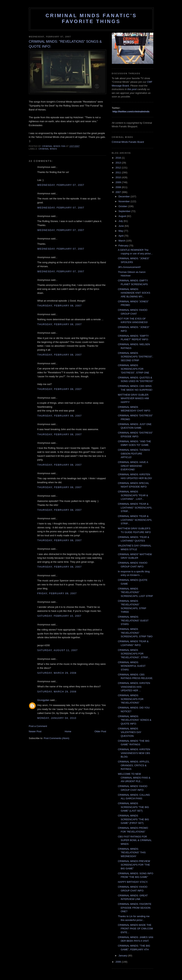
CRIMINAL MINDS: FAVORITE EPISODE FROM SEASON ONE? (135, 908)
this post (132, 89)
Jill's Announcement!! (129, 267)
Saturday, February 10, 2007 (59, 616)
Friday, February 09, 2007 (57, 593)
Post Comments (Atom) (56, 738)
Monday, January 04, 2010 (57, 718)
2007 (119, 192)
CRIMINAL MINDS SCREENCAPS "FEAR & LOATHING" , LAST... (133, 495)
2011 (119, 172)
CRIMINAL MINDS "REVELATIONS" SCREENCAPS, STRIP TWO (135, 633)
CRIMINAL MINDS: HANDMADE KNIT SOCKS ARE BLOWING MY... (134, 293)
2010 (119, 177)
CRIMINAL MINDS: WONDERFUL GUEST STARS (132, 666)
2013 (119, 163)
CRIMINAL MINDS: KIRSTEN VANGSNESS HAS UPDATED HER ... (134, 687)
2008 (119, 187)
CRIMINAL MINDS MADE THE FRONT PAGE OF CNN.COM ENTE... (135, 929)
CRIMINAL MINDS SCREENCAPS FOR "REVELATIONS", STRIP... (134, 654)
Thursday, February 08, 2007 (60, 306)
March (122, 241)
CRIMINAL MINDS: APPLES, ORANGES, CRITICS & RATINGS (134, 765)
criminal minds (48, 149)
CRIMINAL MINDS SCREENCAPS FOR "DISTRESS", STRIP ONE (134, 369)
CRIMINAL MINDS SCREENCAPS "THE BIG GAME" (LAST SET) (133, 807)
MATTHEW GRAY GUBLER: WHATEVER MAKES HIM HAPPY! (133, 398)
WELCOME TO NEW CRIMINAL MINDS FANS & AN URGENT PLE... (134, 778)
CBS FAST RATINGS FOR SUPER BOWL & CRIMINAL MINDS (135, 840)
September (125, 211)
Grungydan (43, 700)
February (124, 246)
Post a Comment (38, 726)
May (121, 231)
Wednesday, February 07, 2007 (61, 185)
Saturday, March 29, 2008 (57, 673)
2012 (119, 168)
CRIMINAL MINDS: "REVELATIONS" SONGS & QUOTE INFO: (135, 720)
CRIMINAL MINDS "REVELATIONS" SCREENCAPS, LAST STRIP (135, 592)
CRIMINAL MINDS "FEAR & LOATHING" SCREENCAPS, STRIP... (135, 508)
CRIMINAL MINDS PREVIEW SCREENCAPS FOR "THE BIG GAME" (134, 865)
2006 (119, 962)
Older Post (100, 731)
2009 (119, 182)
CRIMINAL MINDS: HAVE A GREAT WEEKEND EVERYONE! (133, 466)
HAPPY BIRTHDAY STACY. (133, 882)
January (123, 956)
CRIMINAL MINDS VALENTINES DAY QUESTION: (130, 732)
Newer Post (35, 731)
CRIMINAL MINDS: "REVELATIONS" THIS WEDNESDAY (132, 853)
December (124, 196)
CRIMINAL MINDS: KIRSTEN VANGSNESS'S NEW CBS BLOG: (134, 753)
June (121, 226)
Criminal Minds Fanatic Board (128, 142)
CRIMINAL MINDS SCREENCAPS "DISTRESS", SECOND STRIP (135, 357)
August (123, 216)
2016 (119, 158)
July (121, 221)
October (123, 206)
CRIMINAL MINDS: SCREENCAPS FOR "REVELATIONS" (131, 699)
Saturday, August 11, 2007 (58, 650)
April (121, 236)
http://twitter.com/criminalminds (131, 112)
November (124, 201)
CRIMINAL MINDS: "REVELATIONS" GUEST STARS (133, 620)
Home (68, 731)
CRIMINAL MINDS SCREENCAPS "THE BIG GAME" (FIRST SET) (133, 819)
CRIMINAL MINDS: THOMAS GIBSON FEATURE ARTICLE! (134, 454)
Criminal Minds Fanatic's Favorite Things (91, 18)
